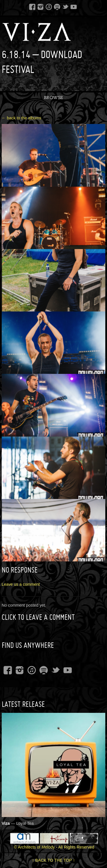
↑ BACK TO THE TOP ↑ (53, 860)
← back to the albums (22, 118)
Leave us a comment (21, 584)
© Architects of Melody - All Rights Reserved (54, 847)
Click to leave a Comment (38, 617)
